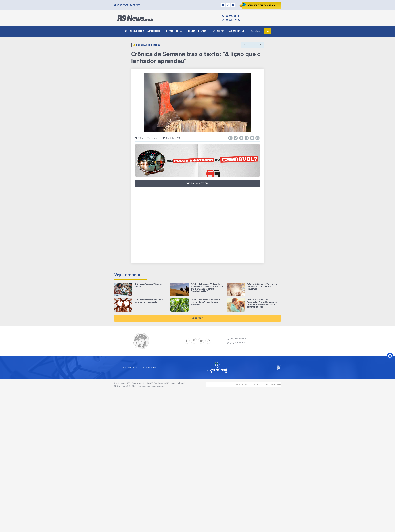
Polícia (192, 31)
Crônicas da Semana (148, 45)
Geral (181, 31)
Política (204, 31)
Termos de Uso (149, 367)
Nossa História (137, 31)
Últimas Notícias (237, 31)
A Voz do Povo (219, 31)
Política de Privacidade (127, 367)
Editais (170, 31)
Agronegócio (155, 31)
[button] (230, 138)
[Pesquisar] (268, 31)
